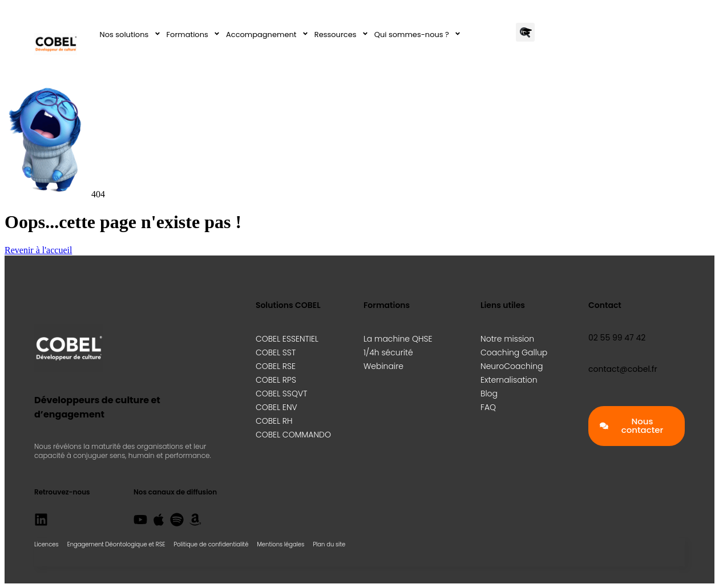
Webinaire (383, 366)
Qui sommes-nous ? (419, 35)
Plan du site (329, 544)
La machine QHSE (398, 339)
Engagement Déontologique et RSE (116, 544)
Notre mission (507, 339)
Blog (489, 394)
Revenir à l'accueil (38, 250)
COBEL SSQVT (282, 394)
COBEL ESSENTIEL (287, 339)
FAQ (488, 407)
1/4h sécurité (388, 352)
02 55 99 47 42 (617, 338)
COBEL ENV (276, 407)
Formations (195, 35)
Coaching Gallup (514, 352)
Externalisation (509, 380)
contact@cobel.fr (623, 369)
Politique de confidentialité (211, 544)
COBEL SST (276, 352)
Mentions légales (280, 544)
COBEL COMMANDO (293, 435)
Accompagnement (269, 35)
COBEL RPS (276, 380)
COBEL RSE (276, 366)
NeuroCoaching (512, 366)
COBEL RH (274, 421)
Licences (47, 544)
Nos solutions (132, 35)
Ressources (343, 35)
